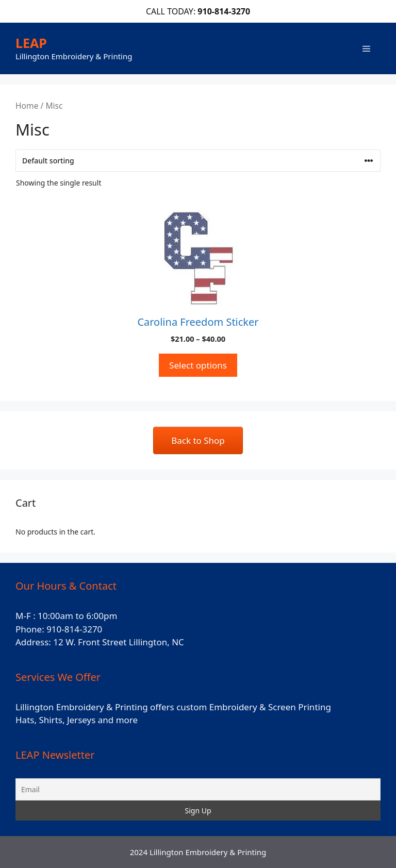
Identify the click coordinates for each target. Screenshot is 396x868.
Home (27, 106)
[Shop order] (198, 161)
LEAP (31, 43)
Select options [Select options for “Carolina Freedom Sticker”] (198, 365)
